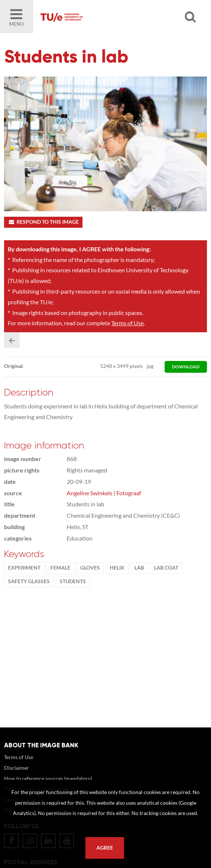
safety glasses (29, 581)
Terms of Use (127, 323)
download (186, 367)
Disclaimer (17, 768)
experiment (24, 568)
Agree (105, 848)
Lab (139, 568)
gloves (90, 568)
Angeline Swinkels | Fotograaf (104, 493)
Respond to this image (43, 222)
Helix (117, 568)
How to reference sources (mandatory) (48, 778)
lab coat (166, 568)
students (73, 581)
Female (60, 568)
